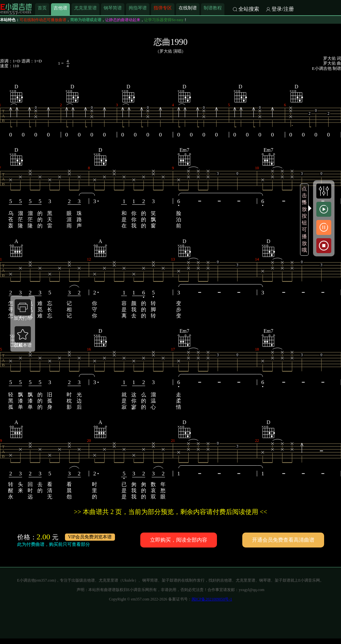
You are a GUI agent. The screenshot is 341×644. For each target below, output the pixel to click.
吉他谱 (60, 8)
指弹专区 (163, 8)
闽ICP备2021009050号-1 (212, 599)
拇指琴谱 (138, 8)
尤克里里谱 (85, 8)
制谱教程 (213, 8)
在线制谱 (188, 8)
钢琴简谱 (113, 8)
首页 (42, 8)
